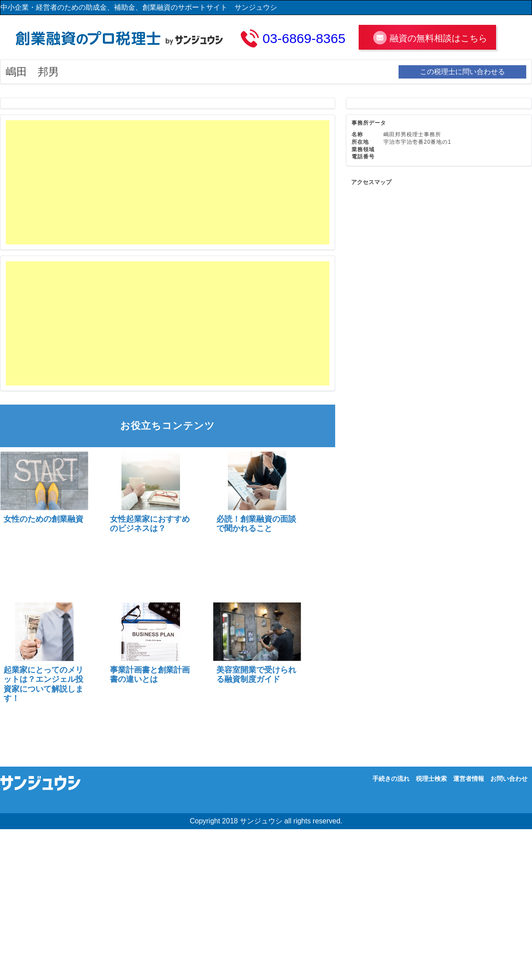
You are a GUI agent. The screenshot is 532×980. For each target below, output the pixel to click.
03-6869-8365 (304, 38)
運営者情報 (469, 779)
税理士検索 (431, 779)
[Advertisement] (143, 182)
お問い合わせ (509, 779)
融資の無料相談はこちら (438, 38)
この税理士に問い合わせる (462, 72)
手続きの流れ (391, 779)
